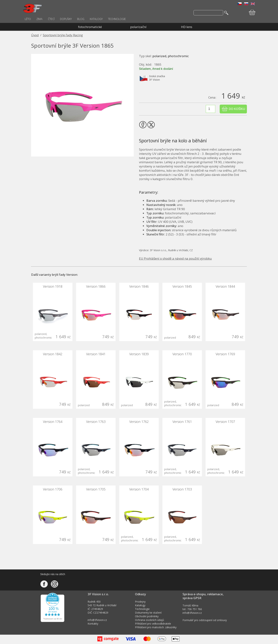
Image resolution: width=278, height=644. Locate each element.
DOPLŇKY (66, 19)
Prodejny (140, 602)
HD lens (187, 27)
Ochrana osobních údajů (150, 620)
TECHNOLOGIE (117, 19)
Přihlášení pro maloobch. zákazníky (156, 627)
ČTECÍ (51, 19)
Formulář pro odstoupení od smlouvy (205, 620)
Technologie (142, 609)
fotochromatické (90, 27)
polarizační (138, 27)
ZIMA (39, 19)
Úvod (35, 35)
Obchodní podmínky (147, 616)
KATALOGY (96, 19)
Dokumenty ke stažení (148, 613)
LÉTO (28, 19)
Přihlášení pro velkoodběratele (153, 624)
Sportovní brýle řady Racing (63, 35)
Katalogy (140, 605)
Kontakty (93, 624)
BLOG (81, 19)
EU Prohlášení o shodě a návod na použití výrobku (175, 258)
